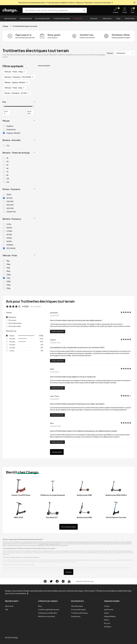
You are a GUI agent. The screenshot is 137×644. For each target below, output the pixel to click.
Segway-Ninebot (12, 133)
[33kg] (4, 288)
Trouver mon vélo (26, 18)
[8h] (4, 175)
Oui (6, 145)
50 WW (8, 198)
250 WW (8, 201)
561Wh (7, 241)
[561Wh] (4, 241)
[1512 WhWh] (4, 248)
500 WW (8, 208)
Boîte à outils (130, 18)
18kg (7, 271)
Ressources (9, 606)
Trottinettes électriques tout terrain (25, 26)
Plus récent (12, 320)
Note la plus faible (15, 326)
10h (6, 179)
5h (6, 165)
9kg (6, 261)
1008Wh (8, 245)
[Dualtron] (4, 126)
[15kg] (4, 264)
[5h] (4, 165)
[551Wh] (4, 238)
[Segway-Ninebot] (4, 133)
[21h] (4, 182)
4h (6, 161)
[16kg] (4, 268)
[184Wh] (4, 228)
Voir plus (69, 572)
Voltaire (107, 606)
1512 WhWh (9, 248)
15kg (7, 264)
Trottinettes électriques (62, 18)
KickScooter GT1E (57, 388)
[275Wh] (4, 231)
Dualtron (8, 126)
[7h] (4, 172)
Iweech (106, 613)
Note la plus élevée (15, 323)
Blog (118, 18)
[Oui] (4, 146)
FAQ (7, 609)
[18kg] (4, 271)
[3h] (4, 158)
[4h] (4, 161)
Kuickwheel (9, 129)
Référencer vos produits (47, 616)
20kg (7, 274)
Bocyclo (107, 623)
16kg (6, 268)
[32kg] (4, 285)
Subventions (107, 18)
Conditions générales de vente (49, 609)
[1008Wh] (4, 245)
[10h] (4, 179)
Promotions (78, 18)
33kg (7, 288)
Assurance (94, 18)
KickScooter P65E (58, 331)
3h (6, 158)
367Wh (7, 235)
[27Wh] (4, 224)
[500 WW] (4, 208)
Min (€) (6, 111)
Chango (5, 26)
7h (6, 172)
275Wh (8, 231)
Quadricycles (76, 616)
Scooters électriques (43, 18)
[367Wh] (4, 235)
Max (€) (29, 111)
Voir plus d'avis (57, 452)
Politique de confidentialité (48, 613)
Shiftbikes (108, 627)
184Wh (7, 228)
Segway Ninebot (110, 616)
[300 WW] (4, 205)
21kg (7, 278)
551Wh (7, 238)
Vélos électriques (10, 18)
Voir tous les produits (68, 527)
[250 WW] (4, 201)
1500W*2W (9, 212)
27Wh (7, 224)
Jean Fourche (109, 609)
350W (7, 195)
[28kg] (4, 281)
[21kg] (4, 278)
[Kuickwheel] (4, 130)
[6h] (4, 168)
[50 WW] (4, 198)
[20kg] (4, 275)
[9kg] (4, 261)
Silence (107, 620)
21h (6, 182)
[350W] (4, 195)
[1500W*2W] (4, 212)
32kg (7, 285)
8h (6, 175)
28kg (7, 281)
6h (6, 168)
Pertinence (12, 317)
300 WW (8, 205)
